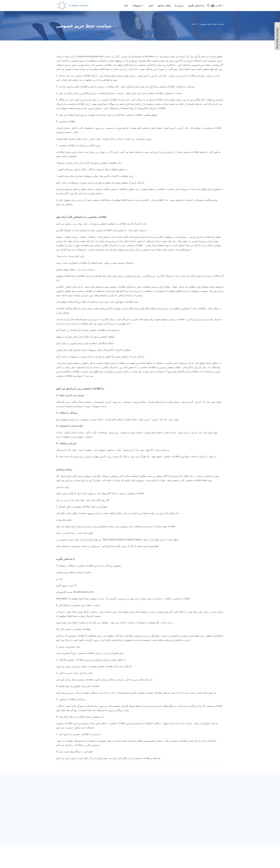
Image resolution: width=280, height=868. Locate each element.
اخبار (151, 6)
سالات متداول (164, 6)
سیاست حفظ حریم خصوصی (212, 24)
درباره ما (179, 6)
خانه (126, 6)
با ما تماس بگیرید (196, 6)
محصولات (138, 6)
